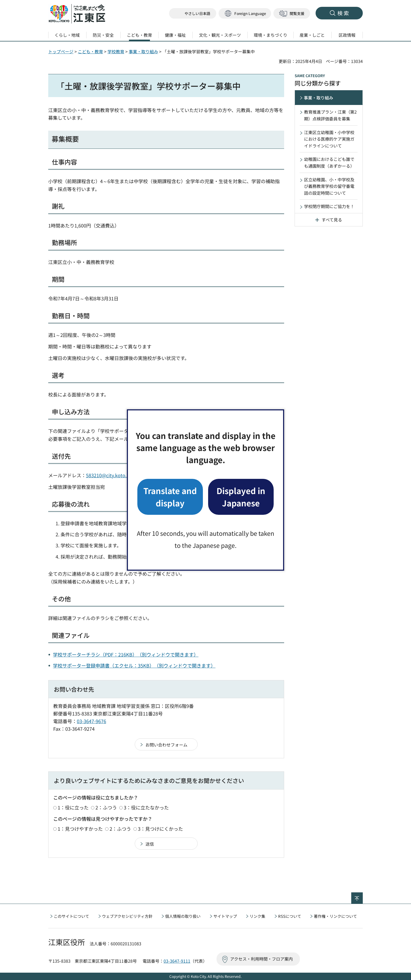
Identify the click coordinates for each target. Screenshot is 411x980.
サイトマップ (225, 916)
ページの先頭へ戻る (363, 896)
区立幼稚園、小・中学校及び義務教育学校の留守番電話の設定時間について (329, 186)
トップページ (61, 51)
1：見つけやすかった (80, 829)
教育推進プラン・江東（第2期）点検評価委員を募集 (330, 115)
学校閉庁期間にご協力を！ (329, 206)
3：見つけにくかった (160, 829)
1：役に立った (73, 807)
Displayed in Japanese (241, 497)
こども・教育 (90, 51)
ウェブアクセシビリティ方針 (127, 916)
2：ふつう (106, 807)
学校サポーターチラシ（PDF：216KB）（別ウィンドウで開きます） (126, 654)
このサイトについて (71, 916)
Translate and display (170, 497)
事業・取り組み (143, 51)
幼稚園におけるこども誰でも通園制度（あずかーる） (329, 162)
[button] (245, 14)
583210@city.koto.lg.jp (111, 475)
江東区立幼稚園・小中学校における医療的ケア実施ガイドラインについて (329, 139)
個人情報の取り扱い (183, 916)
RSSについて (290, 916)
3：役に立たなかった (146, 807)
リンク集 (257, 916)
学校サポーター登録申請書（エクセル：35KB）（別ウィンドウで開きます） (134, 665)
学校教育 (116, 51)
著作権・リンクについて (335, 916)
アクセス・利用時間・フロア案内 (261, 959)
